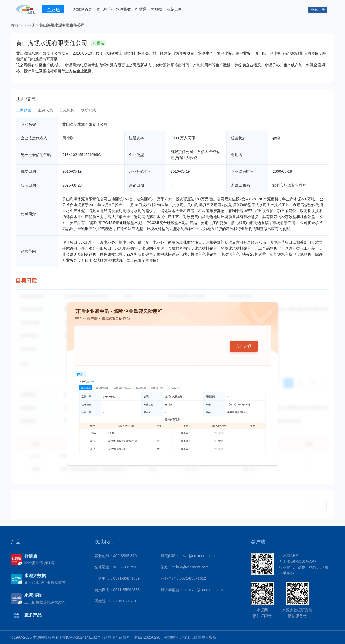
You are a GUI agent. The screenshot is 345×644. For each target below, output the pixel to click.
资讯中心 (104, 9)
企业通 (29, 25)
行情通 (141, 9)
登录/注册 (318, 10)
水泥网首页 (83, 9)
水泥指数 (123, 9)
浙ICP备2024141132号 (82, 637)
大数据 (157, 9)
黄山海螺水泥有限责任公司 (62, 25)
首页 (15, 25)
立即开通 (244, 346)
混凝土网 (174, 9)
